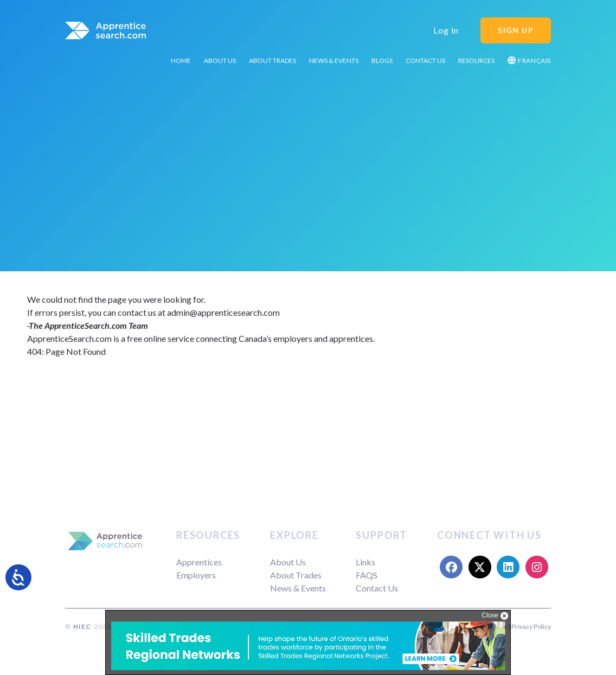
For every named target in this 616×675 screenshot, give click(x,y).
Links (365, 562)
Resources (476, 61)
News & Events (334, 61)
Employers (196, 575)
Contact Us (425, 61)
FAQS (367, 575)
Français (529, 61)
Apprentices (199, 562)
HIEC (82, 626)
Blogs (382, 61)
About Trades (272, 61)
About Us (220, 61)
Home (181, 61)
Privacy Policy (531, 626)
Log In (446, 30)
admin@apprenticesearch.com (223, 312)
